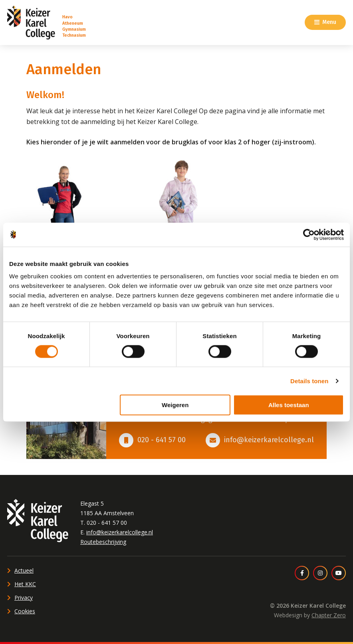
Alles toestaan (289, 405)
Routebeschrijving (103, 542)
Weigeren (175, 405)
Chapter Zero (329, 615)
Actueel (24, 570)
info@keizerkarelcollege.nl (269, 440)
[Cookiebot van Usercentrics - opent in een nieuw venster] (309, 234)
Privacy (24, 598)
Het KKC (25, 584)
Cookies (25, 611)
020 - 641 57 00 (162, 440)
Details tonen (309, 381)
